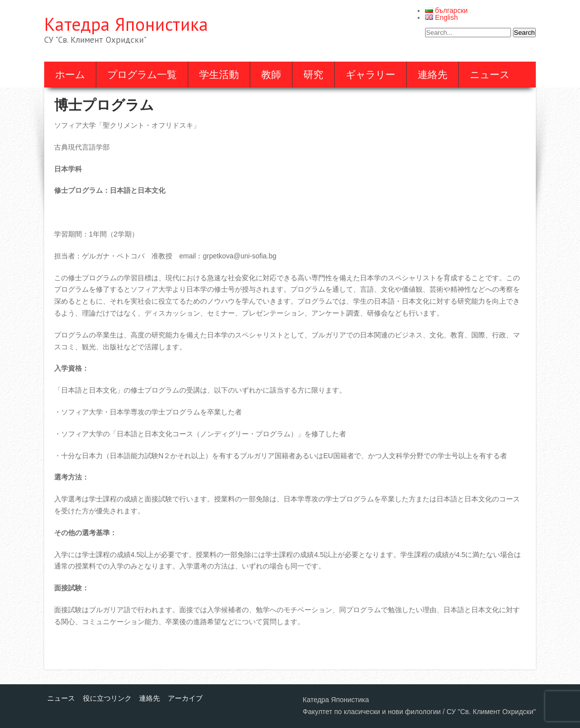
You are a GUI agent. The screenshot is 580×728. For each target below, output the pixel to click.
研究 (313, 75)
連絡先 (433, 75)
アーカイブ (185, 698)
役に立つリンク (107, 698)
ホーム (70, 75)
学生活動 (219, 75)
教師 (271, 75)
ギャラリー (370, 75)
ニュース (490, 75)
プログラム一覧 (142, 75)
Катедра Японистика (126, 24)
